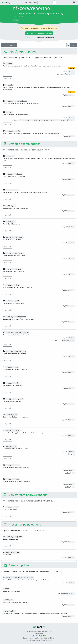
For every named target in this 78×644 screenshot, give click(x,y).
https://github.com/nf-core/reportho (39, 37)
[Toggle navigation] (74, 2)
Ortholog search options (22, 144)
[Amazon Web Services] (37, 635)
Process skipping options (22, 524)
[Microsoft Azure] (41, 635)
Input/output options (20, 51)
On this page (30, 2)
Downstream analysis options (25, 495)
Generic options (16, 565)
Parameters (9, 45)
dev (73, 45)
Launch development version (39, 33)
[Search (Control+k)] (54, 2)
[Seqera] (33, 635)
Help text (7, 78)
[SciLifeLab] (45, 635)
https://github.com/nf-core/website (39, 640)
